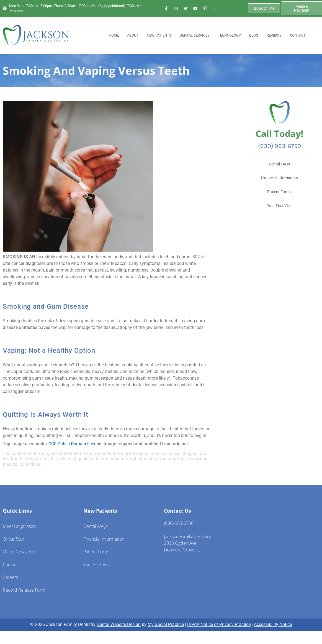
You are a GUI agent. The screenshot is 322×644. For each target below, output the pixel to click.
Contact (298, 35)
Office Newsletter (20, 552)
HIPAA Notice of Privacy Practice (219, 624)
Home (114, 35)
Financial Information (104, 539)
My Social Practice (166, 624)
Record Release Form (24, 590)
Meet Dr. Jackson (19, 526)
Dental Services (195, 35)
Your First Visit (97, 564)
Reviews (274, 35)
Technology (229, 35)
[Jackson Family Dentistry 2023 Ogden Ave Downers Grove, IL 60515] (282, 549)
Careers (10, 577)
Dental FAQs (95, 526)
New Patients (159, 35)
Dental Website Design (119, 624)
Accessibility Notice (273, 624)
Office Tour (14, 539)
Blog (254, 35)
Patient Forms (97, 552)
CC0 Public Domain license (75, 444)
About (133, 35)
